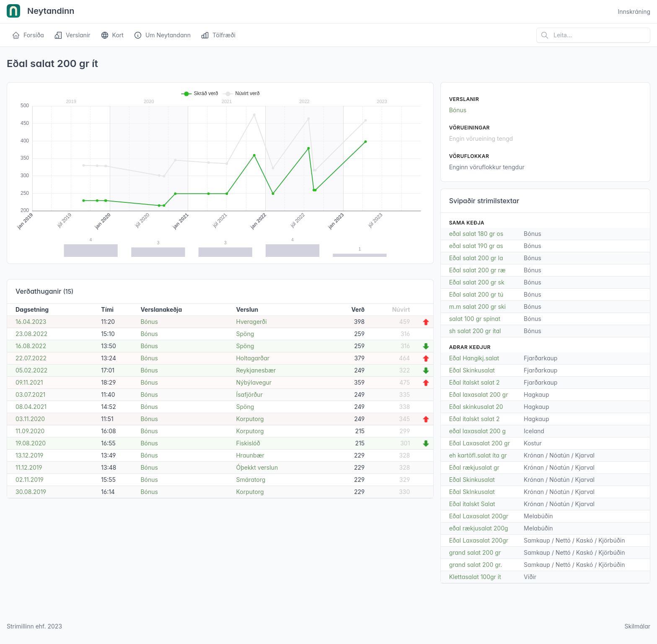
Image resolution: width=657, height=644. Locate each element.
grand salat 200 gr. (476, 565)
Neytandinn (41, 12)
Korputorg (250, 419)
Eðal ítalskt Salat (472, 504)
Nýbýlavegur (254, 382)
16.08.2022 (31, 346)
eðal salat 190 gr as (476, 246)
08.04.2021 (31, 407)
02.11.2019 (30, 480)
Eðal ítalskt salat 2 (475, 382)
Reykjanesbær (256, 370)
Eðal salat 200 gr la (476, 258)
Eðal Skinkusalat (472, 370)
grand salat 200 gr (475, 552)
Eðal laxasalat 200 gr (479, 394)
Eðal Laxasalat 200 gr (480, 443)
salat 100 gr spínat (475, 319)
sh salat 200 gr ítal (475, 331)
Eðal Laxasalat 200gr (479, 516)
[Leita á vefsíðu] (593, 35)
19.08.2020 (31, 443)
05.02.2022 (31, 370)
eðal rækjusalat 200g (479, 528)
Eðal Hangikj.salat (474, 358)
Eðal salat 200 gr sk (477, 282)
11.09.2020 (30, 431)
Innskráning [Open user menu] (634, 12)
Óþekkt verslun (257, 467)
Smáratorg (251, 480)
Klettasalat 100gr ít (475, 577)
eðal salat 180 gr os (476, 234)
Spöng (245, 334)
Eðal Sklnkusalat (472, 492)
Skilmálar (637, 626)
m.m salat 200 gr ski (477, 306)
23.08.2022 (31, 334)
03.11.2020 (30, 419)
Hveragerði (251, 322)
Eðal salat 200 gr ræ (477, 270)
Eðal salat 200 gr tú (476, 294)
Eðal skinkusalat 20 (476, 407)
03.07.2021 (30, 394)
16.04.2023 (31, 322)
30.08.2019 (31, 492)
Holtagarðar (253, 358)
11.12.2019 (29, 467)
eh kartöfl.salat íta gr (478, 455)
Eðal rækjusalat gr (474, 467)
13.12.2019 (29, 455)
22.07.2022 (31, 358)
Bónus (149, 322)
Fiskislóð (248, 443)
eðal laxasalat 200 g (477, 431)
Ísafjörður (249, 394)
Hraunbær (250, 455)
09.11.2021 (29, 382)
